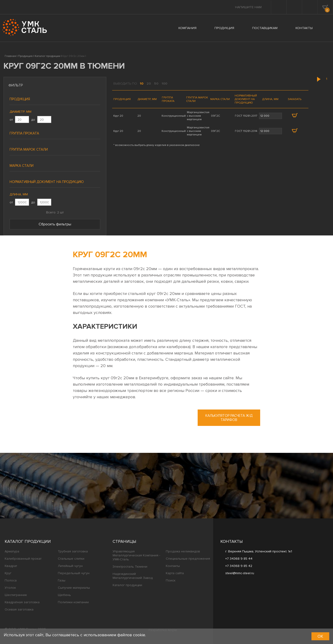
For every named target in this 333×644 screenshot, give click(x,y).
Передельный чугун (74, 573)
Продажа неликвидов (183, 551)
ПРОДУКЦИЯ (224, 28)
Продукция (20, 99)
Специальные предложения (188, 559)
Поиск (171, 580)
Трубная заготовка (73, 551)
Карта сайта (175, 573)
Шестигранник (16, 595)
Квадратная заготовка (22, 602)
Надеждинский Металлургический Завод (133, 576)
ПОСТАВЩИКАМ (265, 28)
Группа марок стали (29, 149)
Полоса (11, 580)
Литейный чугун (70, 566)
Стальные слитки (71, 559)
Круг (8, 573)
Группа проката (24, 133)
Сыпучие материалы (74, 588)
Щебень (64, 595)
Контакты (173, 566)
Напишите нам (248, 7)
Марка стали (22, 166)
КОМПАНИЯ (187, 28)
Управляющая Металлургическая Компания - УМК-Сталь (136, 555)
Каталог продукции (28, 541)
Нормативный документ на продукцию (47, 182)
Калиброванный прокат (23, 559)
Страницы (124, 541)
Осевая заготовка (19, 609)
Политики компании (73, 602)
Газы (62, 580)
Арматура (12, 551)
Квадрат (11, 566)
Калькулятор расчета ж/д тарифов (229, 418)
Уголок (10, 588)
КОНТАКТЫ (304, 28)
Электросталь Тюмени (130, 567)
